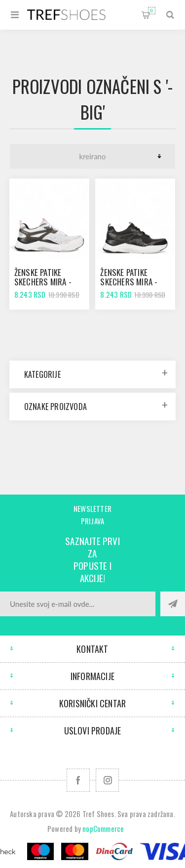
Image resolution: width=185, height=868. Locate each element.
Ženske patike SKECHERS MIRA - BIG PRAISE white (44, 282)
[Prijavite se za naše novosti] (78, 604)
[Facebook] (78, 780)
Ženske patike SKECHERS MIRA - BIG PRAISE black (129, 282)
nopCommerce (103, 828)
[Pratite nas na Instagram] (107, 780)
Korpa (152, 11)
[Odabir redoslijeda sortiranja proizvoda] (92, 156)
